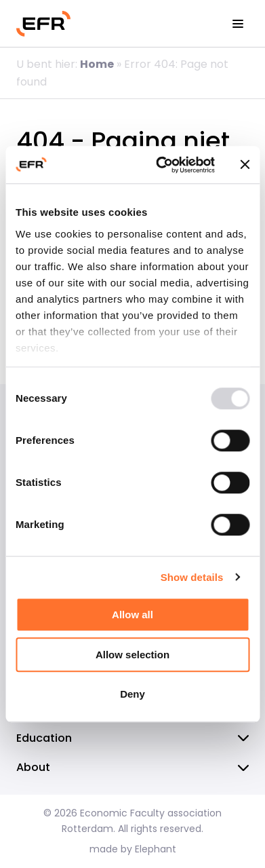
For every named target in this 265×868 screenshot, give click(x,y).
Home (97, 64)
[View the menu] (238, 24)
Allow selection (132, 655)
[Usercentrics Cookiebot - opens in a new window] (161, 165)
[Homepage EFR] (43, 24)
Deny (132, 694)
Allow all (132, 615)
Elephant (156, 849)
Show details (192, 577)
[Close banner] (245, 165)
